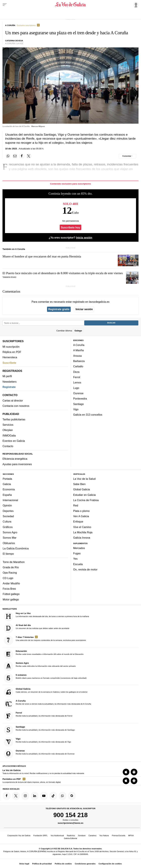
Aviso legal (24, 864)
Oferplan (8, 430)
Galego (78, 330)
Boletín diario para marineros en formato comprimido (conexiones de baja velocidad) (45, 678)
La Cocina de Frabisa (86, 500)
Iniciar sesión (84, 309)
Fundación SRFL (40, 836)
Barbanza (79, 361)
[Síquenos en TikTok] (53, 796)
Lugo (76, 388)
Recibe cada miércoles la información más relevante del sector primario (40, 666)
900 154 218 (70, 815)
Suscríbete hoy (70, 227)
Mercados (79, 548)
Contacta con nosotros (16, 406)
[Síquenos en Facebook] (7, 796)
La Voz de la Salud (84, 479)
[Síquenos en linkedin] (35, 796)
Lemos (77, 382)
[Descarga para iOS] (126, 772)
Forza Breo (9, 589)
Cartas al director (13, 401)
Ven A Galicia (81, 516)
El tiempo (8, 554)
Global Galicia (81, 489)
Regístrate (9, 387)
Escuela (78, 564)
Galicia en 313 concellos (88, 415)
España (7, 495)
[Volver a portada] (70, 5)
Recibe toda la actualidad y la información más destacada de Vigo (37, 742)
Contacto (8, 446)
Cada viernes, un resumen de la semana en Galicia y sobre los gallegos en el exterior (46, 692)
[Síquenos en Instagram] (25, 796)
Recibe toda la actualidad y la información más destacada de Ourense (39, 754)
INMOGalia (9, 435)
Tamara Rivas (9, 277)
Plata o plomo (81, 511)
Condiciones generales (85, 864)
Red (76, 505)
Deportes (8, 511)
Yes (75, 559)
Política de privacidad (42, 864)
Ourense (78, 393)
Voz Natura (104, 836)
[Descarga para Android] (134, 772)
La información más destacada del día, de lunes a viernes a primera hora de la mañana (46, 616)
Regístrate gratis (59, 309)
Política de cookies (63, 864)
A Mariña (78, 350)
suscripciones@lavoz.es (70, 823)
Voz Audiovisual (57, 836)
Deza (76, 372)
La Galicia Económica (16, 548)
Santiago (78, 404)
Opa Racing (10, 573)
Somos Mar (10, 538)
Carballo (78, 366)
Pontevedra (80, 399)
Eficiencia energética (15, 459)
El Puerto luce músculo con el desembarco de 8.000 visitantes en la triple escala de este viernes (63, 273)
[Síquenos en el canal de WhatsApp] (63, 796)
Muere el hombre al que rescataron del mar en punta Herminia (42, 256)
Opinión (7, 505)
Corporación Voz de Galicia (19, 836)
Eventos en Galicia (14, 441)
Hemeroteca (10, 357)
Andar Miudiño (11, 583)
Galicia (7, 484)
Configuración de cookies (110, 864)
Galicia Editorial (70, 838)
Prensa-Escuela (119, 836)
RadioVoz (71, 836)
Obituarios (9, 543)
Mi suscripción (11, 347)
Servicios (8, 425)
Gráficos (8, 527)
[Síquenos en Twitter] (16, 796)
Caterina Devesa (14, 41)
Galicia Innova (82, 538)
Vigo (76, 409)
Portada (7, 479)
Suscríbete (9, 363)
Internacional (10, 500)
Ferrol (77, 377)
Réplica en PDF (12, 352)
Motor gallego (11, 599)
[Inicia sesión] (135, 4)
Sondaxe (82, 836)
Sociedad (8, 516)
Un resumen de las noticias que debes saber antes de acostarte (37, 628)
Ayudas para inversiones (17, 464)
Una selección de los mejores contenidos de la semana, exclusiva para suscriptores (45, 640)
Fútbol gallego (11, 594)
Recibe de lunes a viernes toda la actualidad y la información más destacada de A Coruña (47, 704)
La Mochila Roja (83, 532)
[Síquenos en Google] (72, 796)
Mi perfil (7, 376)
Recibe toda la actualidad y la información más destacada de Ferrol (38, 716)
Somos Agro (10, 532)
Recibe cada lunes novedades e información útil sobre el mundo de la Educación (44, 654)
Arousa (77, 356)
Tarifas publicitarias (14, 419)
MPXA (131, 836)
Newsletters (9, 382)
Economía (9, 489)
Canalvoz (92, 836)
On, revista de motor (85, 569)
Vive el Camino (82, 527)
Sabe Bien (79, 484)
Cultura (7, 522)
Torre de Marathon (14, 562)
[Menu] (5, 5)
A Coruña (79, 345)
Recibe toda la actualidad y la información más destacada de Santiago (39, 730)
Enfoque (78, 522)
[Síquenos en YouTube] (44, 796)
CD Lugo (8, 578)
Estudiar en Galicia (84, 495)
